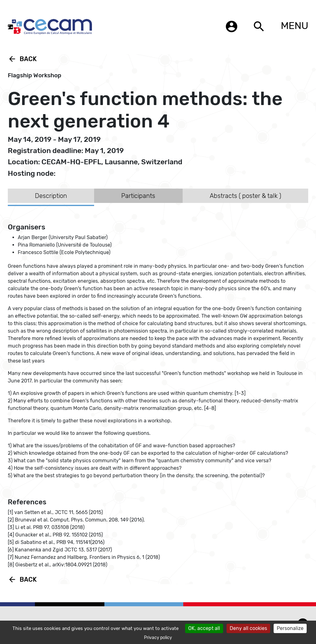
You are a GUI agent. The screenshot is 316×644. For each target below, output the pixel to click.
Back (22, 59)
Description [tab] (51, 196)
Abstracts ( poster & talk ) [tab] (245, 196)
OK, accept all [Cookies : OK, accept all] (204, 628)
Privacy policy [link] (158, 638)
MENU (294, 26)
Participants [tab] (138, 196)
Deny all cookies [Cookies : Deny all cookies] (248, 628)
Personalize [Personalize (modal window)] (290, 628)
